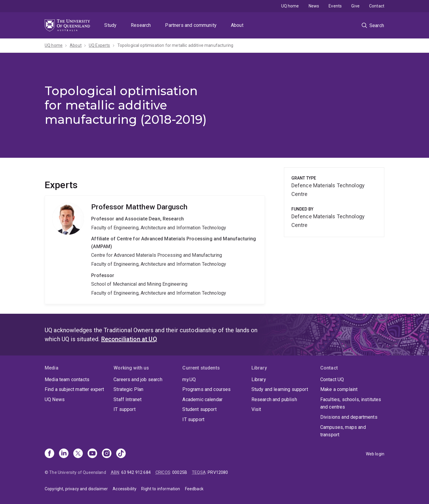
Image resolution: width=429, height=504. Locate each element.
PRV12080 (218, 472)
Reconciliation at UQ (129, 339)
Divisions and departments (349, 417)
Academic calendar (202, 399)
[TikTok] (121, 454)
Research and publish (274, 399)
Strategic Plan (128, 389)
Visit (256, 409)
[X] (78, 454)
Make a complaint (339, 389)
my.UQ (189, 379)
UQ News (55, 399)
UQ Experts (100, 45)
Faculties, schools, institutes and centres (351, 403)
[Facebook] (49, 454)
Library (259, 379)
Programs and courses (206, 389)
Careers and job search (138, 379)
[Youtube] (92, 454)
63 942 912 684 (136, 472)
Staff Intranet (128, 399)
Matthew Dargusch (155, 250)
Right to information (161, 489)
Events (335, 6)
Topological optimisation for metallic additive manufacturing (175, 45)
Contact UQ (332, 379)
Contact (377, 6)
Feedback (194, 489)
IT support (125, 409)
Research (141, 25)
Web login (375, 454)
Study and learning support (280, 389)
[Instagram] (107, 454)
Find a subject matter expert (74, 389)
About (237, 25)
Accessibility (125, 489)
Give (355, 6)
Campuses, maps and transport (343, 431)
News (314, 6)
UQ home (290, 6)
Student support (199, 409)
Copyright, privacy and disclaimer (76, 489)
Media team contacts (67, 379)
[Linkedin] (64, 454)
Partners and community (191, 25)
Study (110, 25)
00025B (180, 472)
